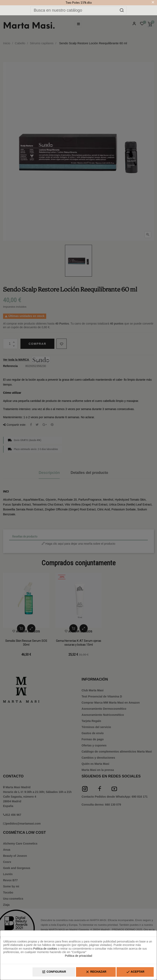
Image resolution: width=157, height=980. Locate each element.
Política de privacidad (78, 956)
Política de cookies (45, 949)
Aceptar (135, 972)
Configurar (54, 972)
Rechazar (96, 972)
